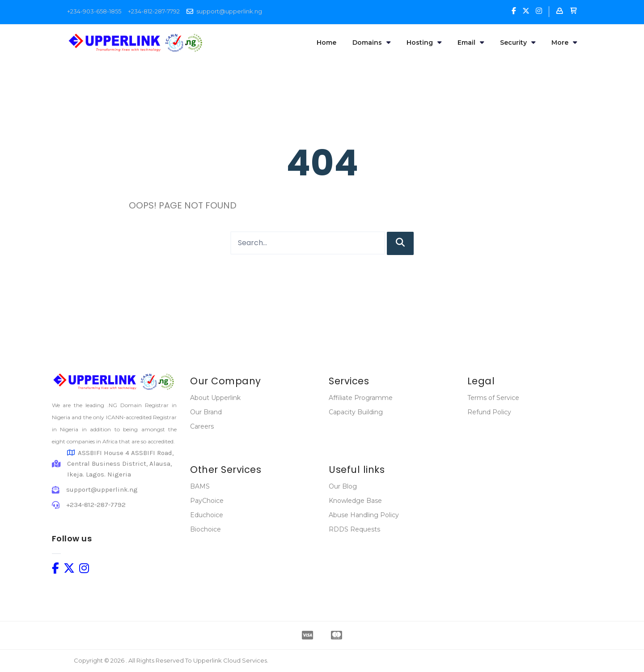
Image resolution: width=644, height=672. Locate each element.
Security (518, 43)
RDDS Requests (354, 529)
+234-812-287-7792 (154, 11)
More (564, 43)
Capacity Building (356, 412)
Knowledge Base (355, 501)
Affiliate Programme (361, 398)
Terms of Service (493, 398)
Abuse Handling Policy (364, 515)
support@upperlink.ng (229, 11)
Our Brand (206, 412)
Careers (202, 426)
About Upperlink (215, 398)
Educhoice (207, 515)
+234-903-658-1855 (94, 11)
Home (326, 43)
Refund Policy (489, 412)
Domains (371, 43)
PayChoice (207, 501)
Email (471, 43)
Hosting (424, 43)
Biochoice (205, 529)
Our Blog (343, 486)
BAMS (200, 486)
